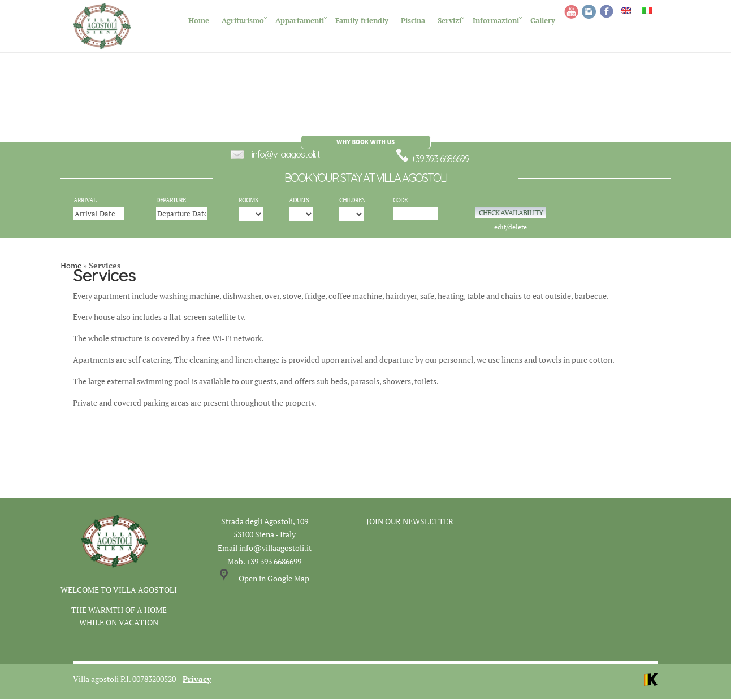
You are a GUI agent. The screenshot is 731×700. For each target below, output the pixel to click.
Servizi (449, 20)
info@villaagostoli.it (286, 155)
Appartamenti (300, 20)
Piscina (413, 20)
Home (199, 20)
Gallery (543, 20)
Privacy (197, 680)
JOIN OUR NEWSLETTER (410, 522)
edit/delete (511, 229)
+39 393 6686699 (432, 160)
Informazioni (496, 20)
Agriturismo (243, 20)
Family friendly (362, 20)
